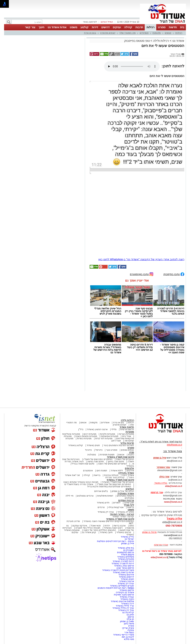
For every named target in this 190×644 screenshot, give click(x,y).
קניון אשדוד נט (89, 532)
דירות (95, 27)
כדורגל (88, 450)
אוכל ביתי (126, 436)
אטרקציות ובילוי (116, 507)
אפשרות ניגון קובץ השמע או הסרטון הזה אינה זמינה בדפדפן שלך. (132, 66)
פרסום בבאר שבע (125, 568)
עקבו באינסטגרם (142, 274)
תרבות (139, 27)
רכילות (150, 27)
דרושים (105, 27)
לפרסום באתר (90, 22)
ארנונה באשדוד (127, 581)
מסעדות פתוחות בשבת (86, 436)
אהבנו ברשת (120, 526)
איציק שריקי (128, 628)
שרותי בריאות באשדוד (123, 572)
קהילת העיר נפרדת (115, 477)
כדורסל (99, 450)
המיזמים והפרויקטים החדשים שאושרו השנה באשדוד (108, 521)
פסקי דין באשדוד (126, 512)
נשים (132, 526)
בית (182, 27)
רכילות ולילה (161, 41)
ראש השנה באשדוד (113, 528)
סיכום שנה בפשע (96, 461)
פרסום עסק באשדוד (124, 566)
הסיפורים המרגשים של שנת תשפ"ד (114, 484)
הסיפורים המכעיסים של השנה (112, 464)
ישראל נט (129, 539)
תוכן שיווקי (129, 503)
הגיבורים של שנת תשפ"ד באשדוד (118, 482)
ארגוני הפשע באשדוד (97, 429)
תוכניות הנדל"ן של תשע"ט (88, 528)
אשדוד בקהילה (126, 473)
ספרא (131, 626)
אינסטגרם (88, 471)
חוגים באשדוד (93, 445)
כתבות (131, 455)
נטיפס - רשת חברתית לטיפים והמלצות (116, 541)
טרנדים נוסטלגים (85, 496)
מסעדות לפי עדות (104, 438)
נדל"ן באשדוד (127, 537)
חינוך (41, 27)
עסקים (117, 27)
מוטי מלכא (129, 639)
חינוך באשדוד (106, 532)
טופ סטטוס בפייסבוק (137, 41)
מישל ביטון (129, 624)
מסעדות (130, 432)
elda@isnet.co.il (174, 486)
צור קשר (30, 27)
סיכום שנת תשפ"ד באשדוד (120, 480)
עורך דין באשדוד (126, 610)
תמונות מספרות (107, 455)
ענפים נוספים (127, 450)
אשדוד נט (178, 41)
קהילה (128, 27)
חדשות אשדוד (127, 427)
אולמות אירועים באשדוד (122, 601)
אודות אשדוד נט (57, 27)
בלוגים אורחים (101, 491)
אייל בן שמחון (128, 543)
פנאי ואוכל (96, 526)
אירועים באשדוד (126, 575)
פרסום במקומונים (126, 552)
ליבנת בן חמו (128, 637)
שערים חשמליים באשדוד (122, 586)
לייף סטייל (129, 505)
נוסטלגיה (92, 455)
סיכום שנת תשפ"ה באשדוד (120, 519)
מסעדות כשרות (84, 438)
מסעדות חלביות (108, 434)
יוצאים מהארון (108, 33)
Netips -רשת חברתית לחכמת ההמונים (116, 588)
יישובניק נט (128, 550)
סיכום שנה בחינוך (116, 461)
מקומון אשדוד (127, 555)
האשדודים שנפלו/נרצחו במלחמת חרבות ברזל (109, 487)
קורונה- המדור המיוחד (123, 517)
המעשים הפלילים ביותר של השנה (100, 530)
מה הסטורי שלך (127, 33)
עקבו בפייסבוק (174, 274)
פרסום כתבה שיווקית (124, 595)
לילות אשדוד (117, 471)
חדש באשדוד (103, 503)
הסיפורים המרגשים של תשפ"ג (98, 459)
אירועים (130, 471)
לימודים (117, 503)
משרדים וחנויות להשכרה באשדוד (118, 570)
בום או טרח (90, 33)
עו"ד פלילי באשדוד (125, 606)
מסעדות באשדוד (126, 559)
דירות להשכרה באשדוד (123, 563)
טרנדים (101, 507)
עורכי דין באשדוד (106, 512)
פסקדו (131, 630)
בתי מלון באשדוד (126, 548)
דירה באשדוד (128, 604)
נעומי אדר (129, 632)
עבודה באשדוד (126, 597)
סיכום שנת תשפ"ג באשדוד (120, 457)
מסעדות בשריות (126, 434)
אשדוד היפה (128, 475)
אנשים (168, 33)
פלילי (114, 429)
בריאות (97, 475)
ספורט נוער (112, 450)
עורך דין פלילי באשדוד (123, 608)
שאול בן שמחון (127, 621)
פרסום (131, 617)
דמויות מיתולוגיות (105, 496)
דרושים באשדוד (126, 577)
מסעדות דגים (90, 434)
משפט (73, 27)
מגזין (132, 452)
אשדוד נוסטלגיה (126, 493)
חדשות (173, 27)
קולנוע (85, 27)
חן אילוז (130, 619)
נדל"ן (81, 429)
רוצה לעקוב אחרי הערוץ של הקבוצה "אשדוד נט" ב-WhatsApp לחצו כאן (141, 259)
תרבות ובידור (127, 443)
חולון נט (130, 615)
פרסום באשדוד (126, 590)
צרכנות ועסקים (126, 500)
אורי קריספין (157, 492)
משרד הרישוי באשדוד (124, 635)
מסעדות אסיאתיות (109, 436)
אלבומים (129, 468)
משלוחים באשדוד (126, 557)
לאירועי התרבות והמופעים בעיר (119, 445)
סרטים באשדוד (124, 532)
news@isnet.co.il (173, 502)
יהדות (107, 526)
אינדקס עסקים (80, 526)
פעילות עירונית (111, 475)
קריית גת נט (128, 612)
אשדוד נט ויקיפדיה (125, 592)
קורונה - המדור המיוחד (122, 514)
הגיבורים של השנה (125, 459)
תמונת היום (102, 471)
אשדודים (144, 33)
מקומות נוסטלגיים (125, 496)
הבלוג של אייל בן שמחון (123, 491)
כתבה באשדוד (127, 599)
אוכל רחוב (116, 441)
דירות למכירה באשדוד (123, 561)
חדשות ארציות (127, 429)
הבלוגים (130, 489)
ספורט (162, 27)
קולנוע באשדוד (76, 445)
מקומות (157, 33)
